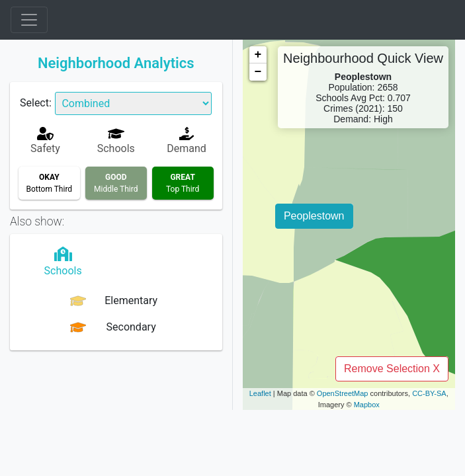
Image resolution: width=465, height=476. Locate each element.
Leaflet (260, 393)
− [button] (258, 72)
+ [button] (258, 55)
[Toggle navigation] (29, 20)
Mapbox (367, 405)
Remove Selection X (392, 369)
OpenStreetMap (343, 393)
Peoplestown (314, 216)
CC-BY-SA (429, 393)
